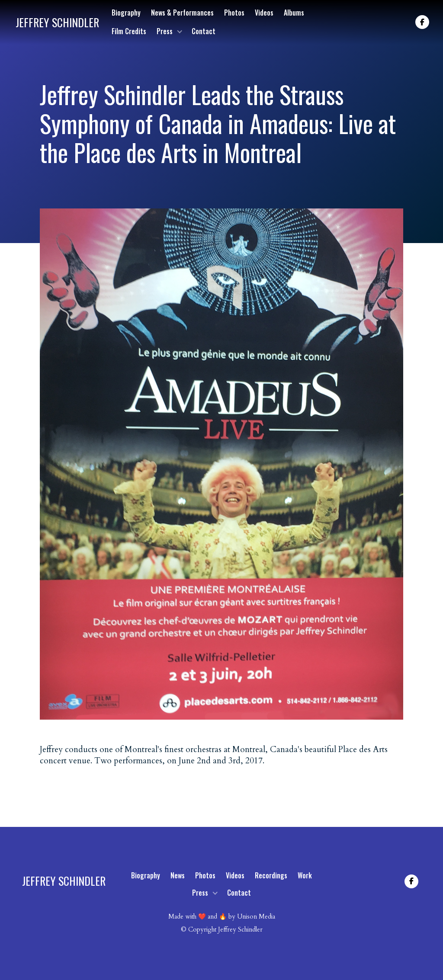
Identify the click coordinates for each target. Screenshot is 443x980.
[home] (57, 22)
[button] (169, 31)
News (178, 875)
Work (305, 875)
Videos (264, 13)
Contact (204, 31)
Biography (126, 13)
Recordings (271, 875)
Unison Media (256, 917)
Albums (294, 13)
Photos (234, 13)
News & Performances (182, 13)
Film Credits (129, 31)
